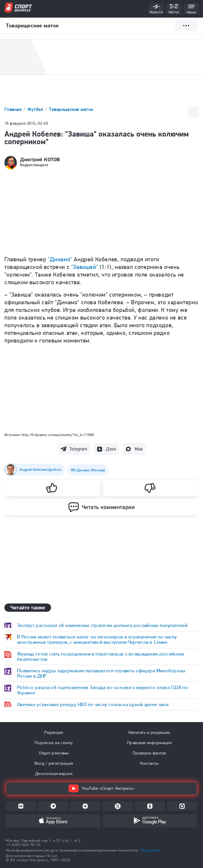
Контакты (149, 763)
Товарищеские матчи (71, 109)
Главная (14, 109)
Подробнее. (151, 850)
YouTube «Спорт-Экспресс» (101, 788)
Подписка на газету (54, 743)
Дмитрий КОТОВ (40, 159)
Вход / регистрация (54, 763)
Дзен (111, 449)
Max (139, 449)
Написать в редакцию (149, 732)
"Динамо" (60, 259)
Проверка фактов (149, 753)
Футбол (36, 109)
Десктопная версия (54, 774)
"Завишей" (85, 267)
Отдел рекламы (54, 753)
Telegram (78, 449)
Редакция (54, 732)
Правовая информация (149, 743)
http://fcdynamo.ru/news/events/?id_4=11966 (58, 435)
